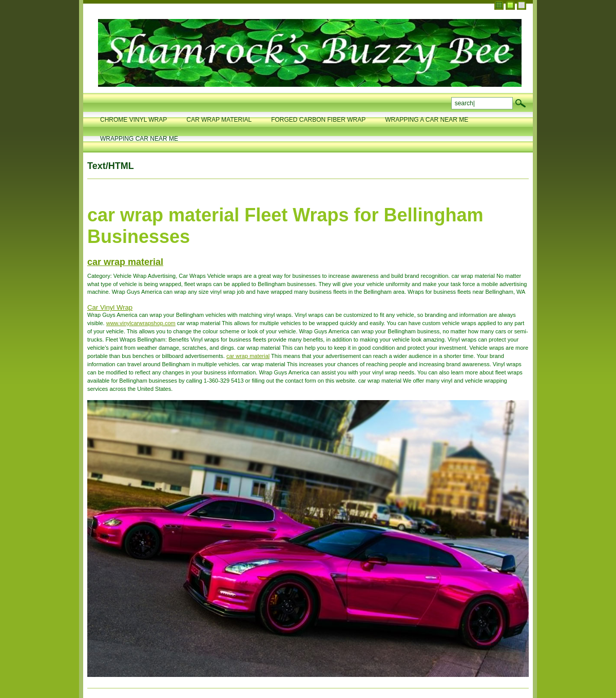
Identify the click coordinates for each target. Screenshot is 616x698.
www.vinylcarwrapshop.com (141, 323)
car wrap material (219, 120)
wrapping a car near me (427, 120)
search (521, 103)
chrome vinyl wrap (133, 120)
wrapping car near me (139, 139)
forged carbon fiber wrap (318, 120)
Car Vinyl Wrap (110, 307)
